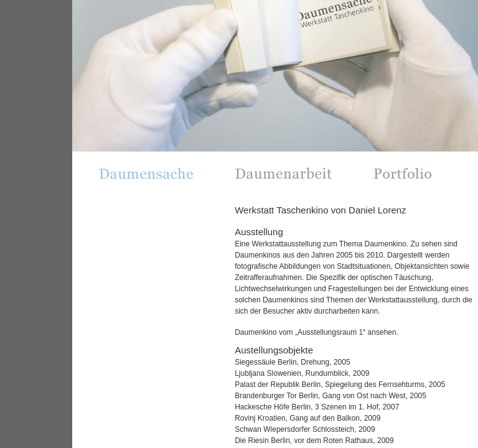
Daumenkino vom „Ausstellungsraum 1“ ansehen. (316, 332)
